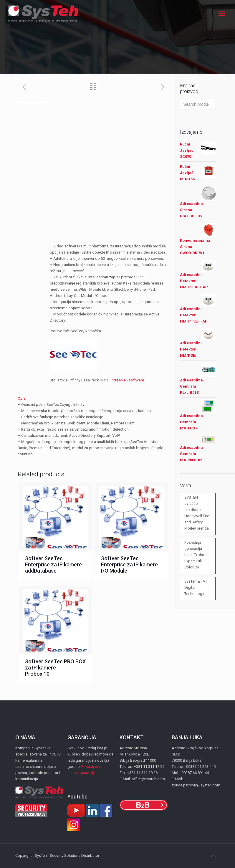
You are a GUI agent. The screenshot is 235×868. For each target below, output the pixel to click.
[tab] (93, 398)
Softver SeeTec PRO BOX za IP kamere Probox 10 (55, 668)
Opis (22, 398)
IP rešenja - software (127, 380)
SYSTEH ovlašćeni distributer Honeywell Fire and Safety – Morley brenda (197, 513)
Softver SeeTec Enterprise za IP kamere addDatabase (53, 564)
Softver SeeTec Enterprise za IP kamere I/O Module (129, 564)
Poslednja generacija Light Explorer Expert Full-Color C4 (196, 555)
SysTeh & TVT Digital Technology (196, 587)
